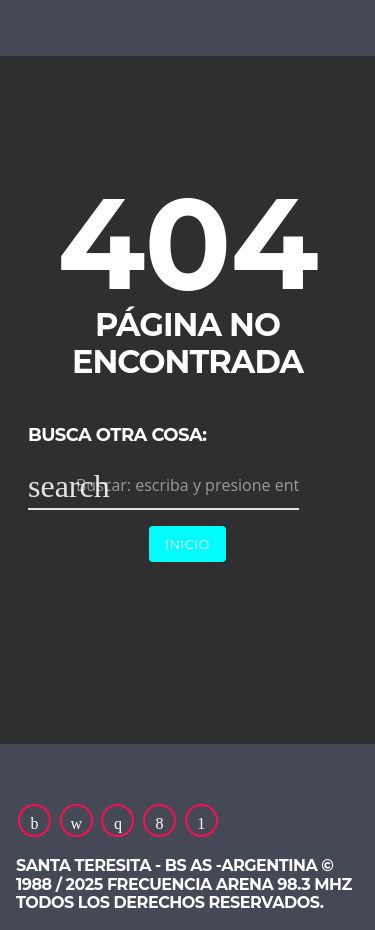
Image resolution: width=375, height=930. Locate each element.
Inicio (187, 544)
